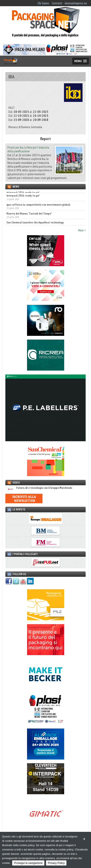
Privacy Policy (56, 863)
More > (82, 230)
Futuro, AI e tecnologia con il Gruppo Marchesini (39, 488)
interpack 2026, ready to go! (23, 192)
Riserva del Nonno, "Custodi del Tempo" (29, 219)
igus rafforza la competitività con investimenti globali (38, 210)
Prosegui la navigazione (28, 863)
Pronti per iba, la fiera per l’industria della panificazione (28, 149)
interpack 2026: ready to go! (23, 201)
